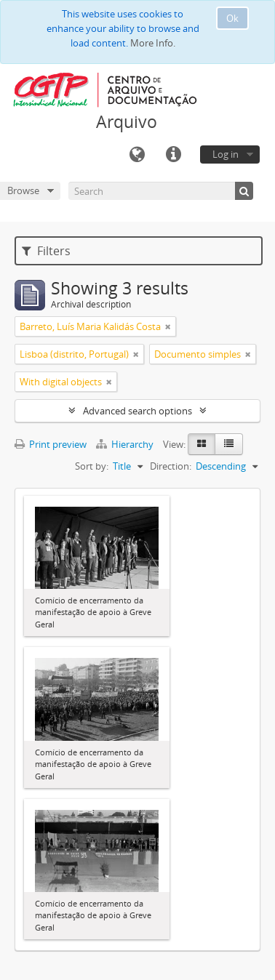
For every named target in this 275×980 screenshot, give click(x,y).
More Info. (153, 43)
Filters (46, 251)
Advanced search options (137, 411)
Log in (226, 154)
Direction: (171, 466)
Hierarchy (126, 444)
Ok (232, 18)
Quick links (173, 155)
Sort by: (92, 466)
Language (137, 155)
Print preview (51, 444)
